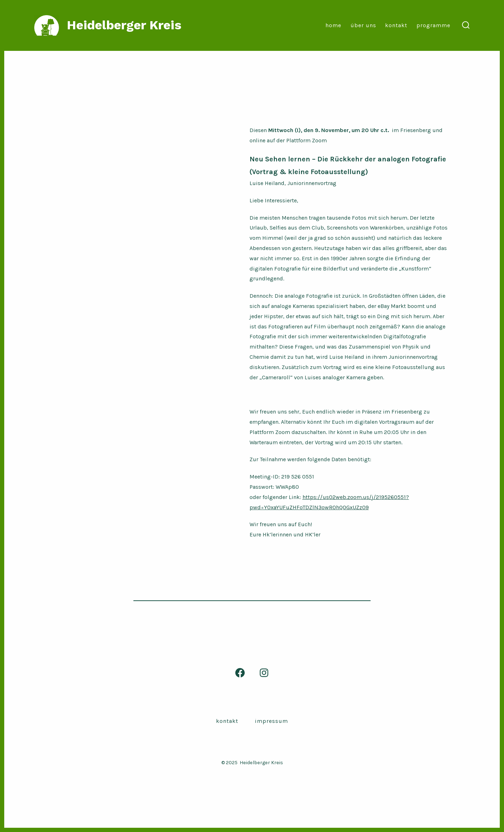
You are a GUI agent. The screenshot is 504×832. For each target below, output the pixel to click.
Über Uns (363, 25)
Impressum (271, 721)
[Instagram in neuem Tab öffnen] (264, 673)
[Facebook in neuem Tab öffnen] (240, 673)
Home (333, 25)
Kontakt (396, 25)
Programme (433, 25)
